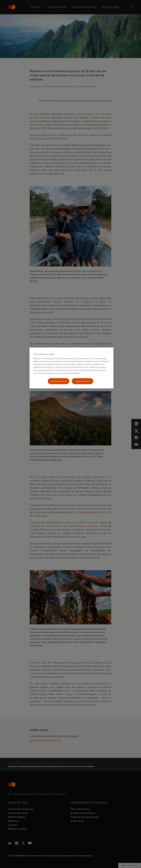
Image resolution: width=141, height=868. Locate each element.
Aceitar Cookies (82, 381)
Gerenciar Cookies (59, 381)
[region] (71, 368)
